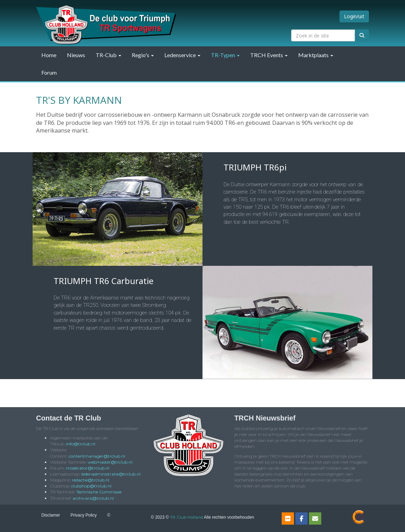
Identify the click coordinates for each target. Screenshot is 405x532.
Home (49, 55)
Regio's (143, 55)
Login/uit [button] (354, 16)
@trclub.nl (81, 444)
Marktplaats (316, 55)
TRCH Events (269, 55)
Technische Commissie (99, 492)
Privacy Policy (84, 515)
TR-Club (108, 55)
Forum (49, 72)
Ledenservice (182, 55)
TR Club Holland (186, 517)
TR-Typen (225, 55)
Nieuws (76, 55)
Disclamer (51, 515)
